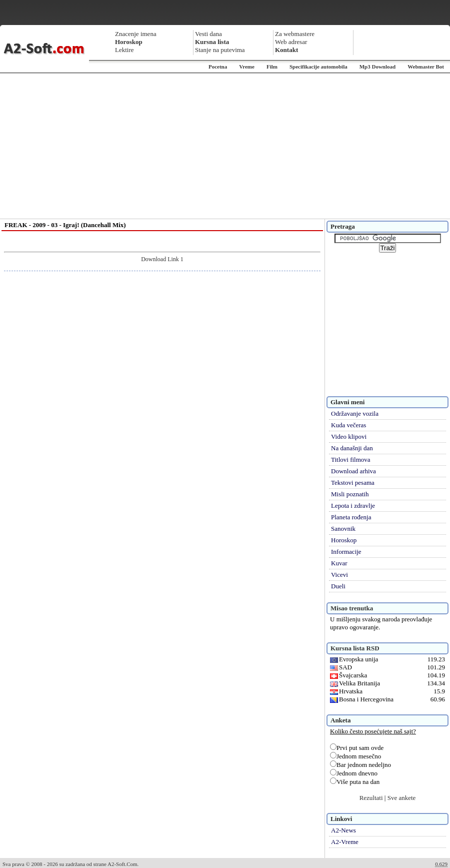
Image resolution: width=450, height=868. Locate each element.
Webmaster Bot (426, 67)
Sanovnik (343, 529)
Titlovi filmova (351, 460)
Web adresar (291, 42)
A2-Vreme (345, 842)
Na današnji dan (352, 448)
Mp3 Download (377, 67)
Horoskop (344, 540)
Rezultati (371, 798)
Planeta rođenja (351, 517)
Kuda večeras (348, 425)
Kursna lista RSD (355, 648)
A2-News (343, 830)
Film (272, 67)
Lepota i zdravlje (353, 506)
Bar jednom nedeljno (360, 765)
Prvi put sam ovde (357, 748)
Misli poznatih (350, 494)
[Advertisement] (225, 146)
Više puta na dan (355, 782)
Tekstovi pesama (353, 483)
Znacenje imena (136, 34)
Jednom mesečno (355, 756)
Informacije (346, 552)
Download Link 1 (162, 259)
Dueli (338, 586)
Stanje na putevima (220, 50)
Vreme (247, 67)
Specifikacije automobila (318, 67)
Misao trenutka (352, 608)
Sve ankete (402, 798)
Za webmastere (295, 34)
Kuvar (339, 563)
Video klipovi (349, 437)
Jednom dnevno (354, 773)
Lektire (124, 50)
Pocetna (218, 67)
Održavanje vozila (355, 413)
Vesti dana (208, 34)
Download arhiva (353, 471)
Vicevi (339, 575)
